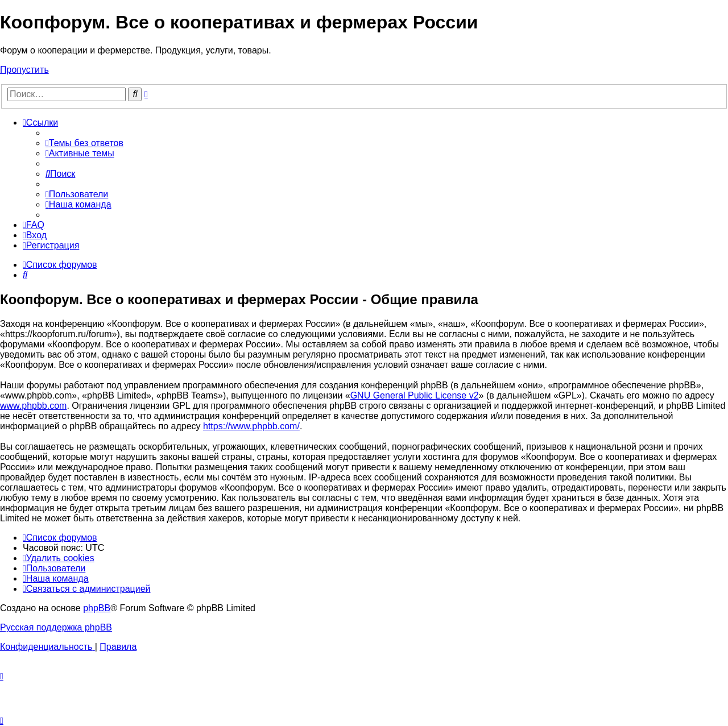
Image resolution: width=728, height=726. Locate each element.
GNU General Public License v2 (415, 395)
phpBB (97, 608)
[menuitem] (84, 143)
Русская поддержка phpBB (56, 627)
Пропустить (24, 70)
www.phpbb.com (33, 406)
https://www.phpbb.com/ (251, 426)
